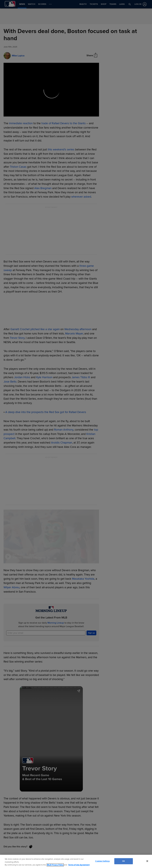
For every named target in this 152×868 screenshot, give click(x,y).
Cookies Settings (102, 861)
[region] (76, 861)
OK (123, 861)
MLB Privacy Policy (55, 865)
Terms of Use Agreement (79, 865)
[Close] (147, 861)
